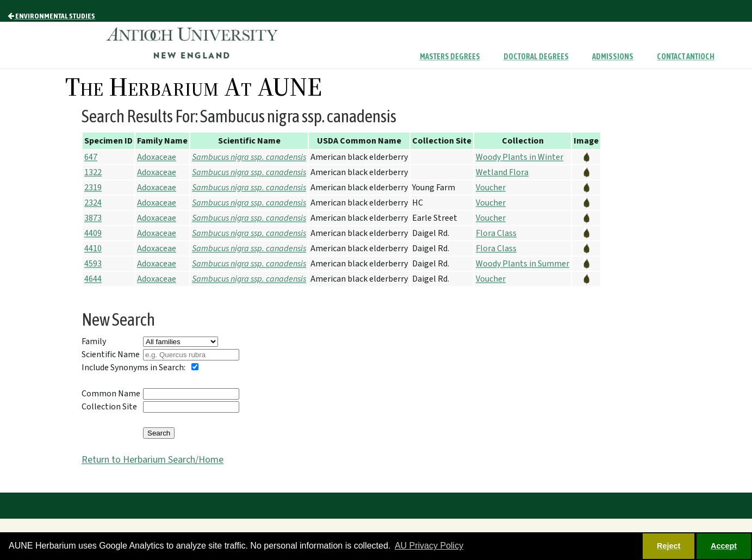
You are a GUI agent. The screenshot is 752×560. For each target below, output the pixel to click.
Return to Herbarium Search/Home (153, 460)
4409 (93, 233)
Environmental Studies (51, 16)
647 (91, 157)
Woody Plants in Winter (520, 157)
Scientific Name (111, 354)
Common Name (111, 394)
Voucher (491, 188)
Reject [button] (669, 546)
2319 (93, 188)
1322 (93, 172)
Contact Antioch (686, 57)
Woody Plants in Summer (523, 264)
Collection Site (109, 407)
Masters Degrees (450, 57)
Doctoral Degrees (536, 57)
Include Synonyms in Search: (133, 368)
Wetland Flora (502, 172)
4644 (93, 279)
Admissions (613, 57)
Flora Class (496, 233)
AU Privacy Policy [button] (429, 546)
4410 (93, 248)
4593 (93, 264)
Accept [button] (724, 546)
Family (94, 341)
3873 (93, 218)
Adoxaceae (157, 157)
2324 (93, 203)
